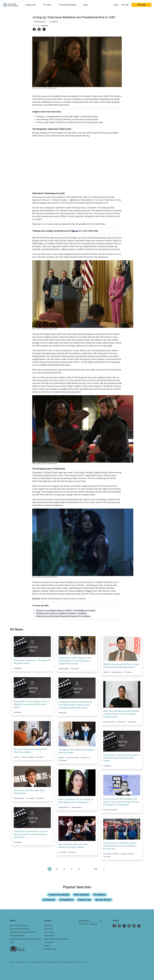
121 (96, 869)
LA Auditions (49, 900)
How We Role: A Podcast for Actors (23, 932)
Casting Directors (64, 807)
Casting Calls (30, 5)
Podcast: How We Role (110, 810)
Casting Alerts (66, 900)
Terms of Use (49, 932)
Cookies (47, 946)
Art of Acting (30, 798)
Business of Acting (109, 722)
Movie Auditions (81, 895)
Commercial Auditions (59, 895)
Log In (116, 5)
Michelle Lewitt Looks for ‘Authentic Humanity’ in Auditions (61, 613)
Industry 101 (122, 722)
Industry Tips (84, 900)
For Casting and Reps (67, 5)
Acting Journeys (40, 22)
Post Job (125, 5)
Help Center (49, 925)
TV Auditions (100, 895)
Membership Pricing (17, 936)
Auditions (106, 672)
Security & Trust (50, 949)
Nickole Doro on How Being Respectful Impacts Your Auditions (63, 616)
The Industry (75, 669)
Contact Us (48, 929)
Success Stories (103, 900)
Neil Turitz (45, 26)
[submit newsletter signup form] (100, 921)
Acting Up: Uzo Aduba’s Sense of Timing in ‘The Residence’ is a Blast (66, 610)
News (86, 5)
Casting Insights (64, 669)
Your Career (54, 22)
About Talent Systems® (19, 925)
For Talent (47, 5)
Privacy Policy (49, 936)
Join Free (141, 5)
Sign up (75, 231)
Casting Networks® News (19, 929)
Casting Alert (18, 668)
